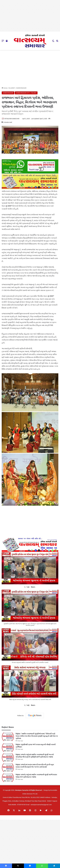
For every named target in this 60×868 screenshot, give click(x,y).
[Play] (30, 568)
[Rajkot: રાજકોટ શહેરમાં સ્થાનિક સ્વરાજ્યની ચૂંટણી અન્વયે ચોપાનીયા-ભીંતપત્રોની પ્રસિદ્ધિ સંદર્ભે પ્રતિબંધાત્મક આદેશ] (8, 758)
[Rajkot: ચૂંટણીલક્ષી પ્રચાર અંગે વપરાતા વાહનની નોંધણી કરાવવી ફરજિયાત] (8, 748)
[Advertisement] (30, 16)
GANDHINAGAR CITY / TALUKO (26, 93)
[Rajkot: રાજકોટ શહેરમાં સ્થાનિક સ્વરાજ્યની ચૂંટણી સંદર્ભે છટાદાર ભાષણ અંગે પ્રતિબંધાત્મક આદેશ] (8, 778)
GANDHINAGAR (21, 88)
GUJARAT (12, 88)
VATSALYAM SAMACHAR (12, 119)
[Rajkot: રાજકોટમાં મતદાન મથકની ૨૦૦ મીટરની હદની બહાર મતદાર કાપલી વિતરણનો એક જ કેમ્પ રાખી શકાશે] (8, 768)
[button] (33, 587)
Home (4, 88)
